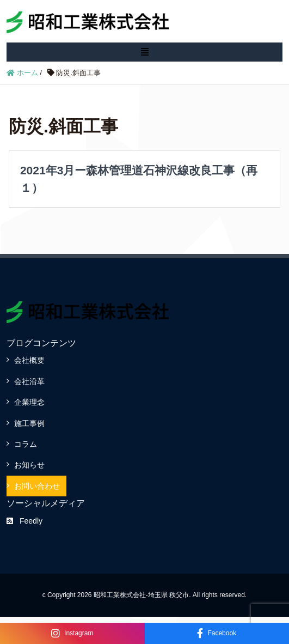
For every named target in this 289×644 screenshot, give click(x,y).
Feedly (24, 521)
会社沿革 (29, 381)
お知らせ (29, 465)
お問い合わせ (37, 486)
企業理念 (29, 402)
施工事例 (29, 423)
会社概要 (29, 360)
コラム (26, 444)
